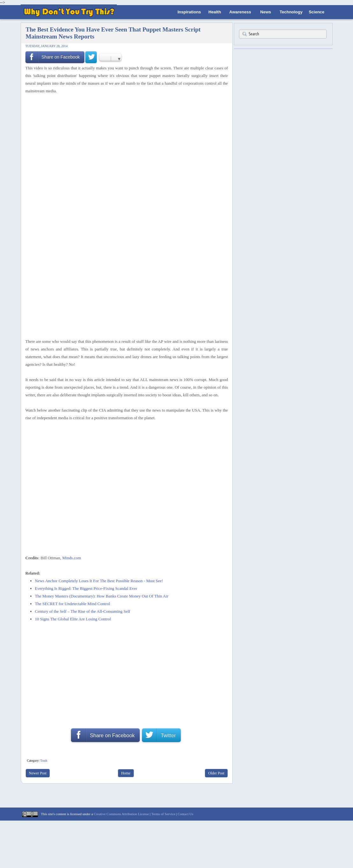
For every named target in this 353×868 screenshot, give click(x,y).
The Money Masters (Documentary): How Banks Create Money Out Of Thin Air (102, 596)
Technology (291, 12)
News (266, 12)
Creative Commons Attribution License (121, 814)
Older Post (216, 773)
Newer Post (38, 773)
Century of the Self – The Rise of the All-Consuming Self (83, 611)
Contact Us (185, 814)
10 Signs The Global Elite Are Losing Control (73, 619)
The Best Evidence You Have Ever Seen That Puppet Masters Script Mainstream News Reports (113, 33)
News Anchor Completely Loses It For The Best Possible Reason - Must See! (99, 581)
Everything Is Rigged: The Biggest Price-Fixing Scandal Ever (86, 588)
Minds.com (72, 558)
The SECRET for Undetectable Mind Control (73, 604)
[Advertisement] (124, 112)
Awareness (240, 12)
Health (215, 12)
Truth (44, 761)
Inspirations (189, 12)
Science (317, 12)
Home (126, 773)
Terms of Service (163, 814)
